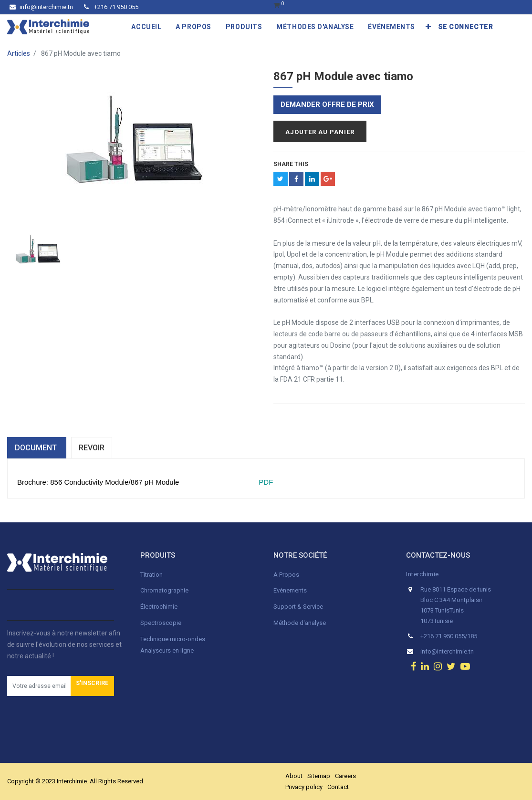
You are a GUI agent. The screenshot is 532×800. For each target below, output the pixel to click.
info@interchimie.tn (41, 7)
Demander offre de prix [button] (327, 104)
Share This (291, 164)
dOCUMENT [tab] (37, 448)
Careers (345, 776)
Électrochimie (159, 607)
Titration (151, 575)
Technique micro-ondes (173, 639)
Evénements (290, 590)
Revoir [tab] (92, 448)
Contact (338, 787)
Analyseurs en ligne (167, 650)
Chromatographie (164, 590)
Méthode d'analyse (300, 623)
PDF (265, 482)
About (294, 776)
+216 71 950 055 (111, 7)
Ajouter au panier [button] (320, 132)
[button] (428, 27)
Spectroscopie (161, 623)
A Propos (287, 575)
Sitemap (319, 776)
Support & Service (298, 607)
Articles (19, 53)
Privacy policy (304, 787)
